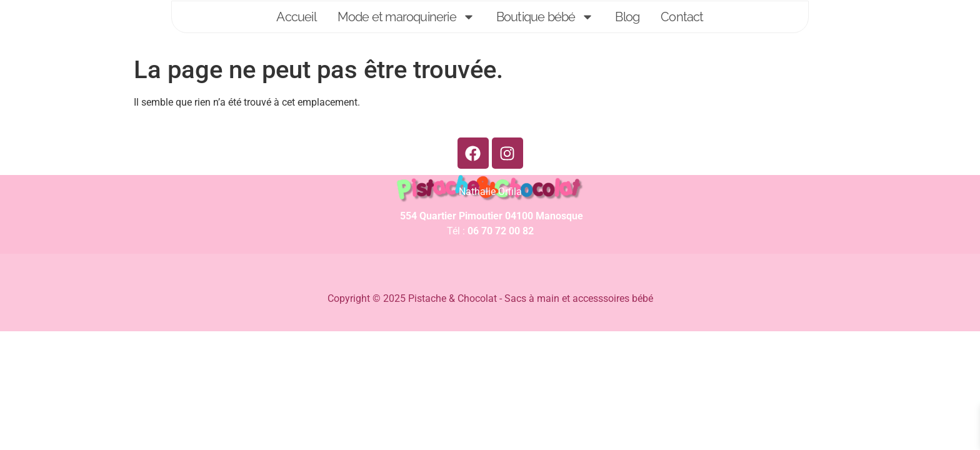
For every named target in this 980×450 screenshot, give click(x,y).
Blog (627, 17)
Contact (682, 17)
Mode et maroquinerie (406, 17)
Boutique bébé (545, 17)
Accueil (296, 17)
